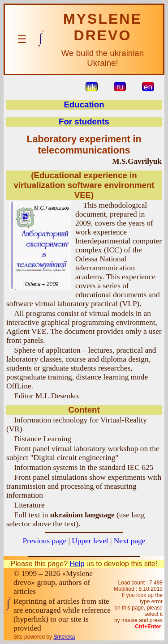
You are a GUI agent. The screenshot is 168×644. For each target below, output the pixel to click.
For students (84, 122)
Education (84, 104)
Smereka (64, 637)
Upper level (90, 541)
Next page (130, 541)
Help (77, 564)
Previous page (44, 541)
